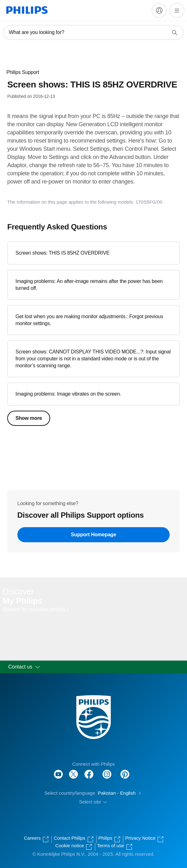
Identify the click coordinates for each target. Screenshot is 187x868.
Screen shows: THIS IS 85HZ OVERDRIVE (62, 253)
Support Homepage (94, 535)
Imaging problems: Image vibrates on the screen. (68, 394)
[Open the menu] (177, 10)
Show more (29, 418)
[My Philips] (159, 10)
